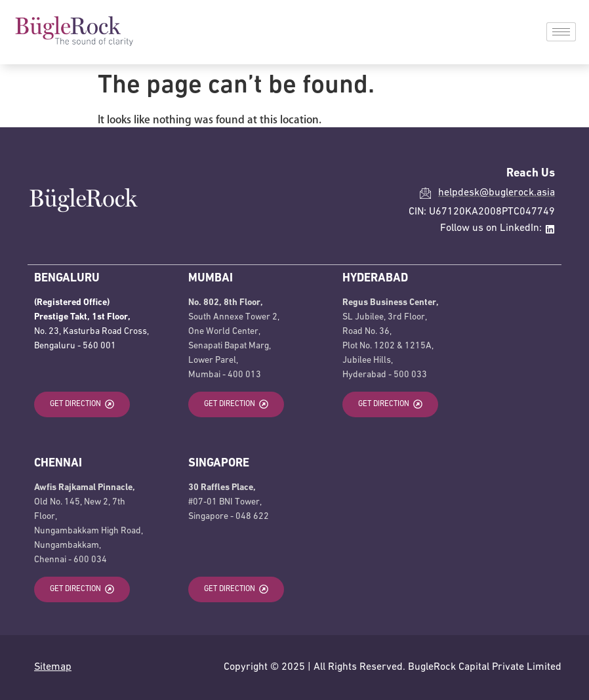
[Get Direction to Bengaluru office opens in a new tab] (82, 404)
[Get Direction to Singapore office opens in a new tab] (236, 589)
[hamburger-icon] (561, 32)
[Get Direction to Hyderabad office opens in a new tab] (390, 404)
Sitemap (53, 667)
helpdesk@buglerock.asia (497, 193)
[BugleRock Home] (73, 43)
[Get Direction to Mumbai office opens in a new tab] (236, 404)
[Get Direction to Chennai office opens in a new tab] (82, 589)
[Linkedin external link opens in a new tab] (550, 229)
